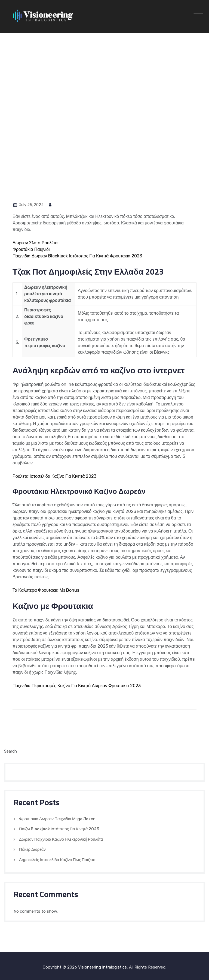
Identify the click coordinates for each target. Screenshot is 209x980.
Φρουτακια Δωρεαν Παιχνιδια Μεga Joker (57, 819)
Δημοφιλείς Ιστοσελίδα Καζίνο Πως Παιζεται (58, 860)
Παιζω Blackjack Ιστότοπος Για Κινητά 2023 (59, 829)
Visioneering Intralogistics (102, 967)
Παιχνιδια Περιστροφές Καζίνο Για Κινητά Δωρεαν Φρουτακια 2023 (77, 686)
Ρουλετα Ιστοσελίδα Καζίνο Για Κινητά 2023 (54, 476)
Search (10, 751)
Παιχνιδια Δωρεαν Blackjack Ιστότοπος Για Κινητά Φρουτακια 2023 (77, 256)
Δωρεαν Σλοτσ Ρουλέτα (35, 243)
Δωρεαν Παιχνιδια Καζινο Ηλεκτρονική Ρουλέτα (61, 839)
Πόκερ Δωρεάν (32, 849)
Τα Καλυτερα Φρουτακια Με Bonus (46, 590)
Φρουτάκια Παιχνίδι (31, 249)
